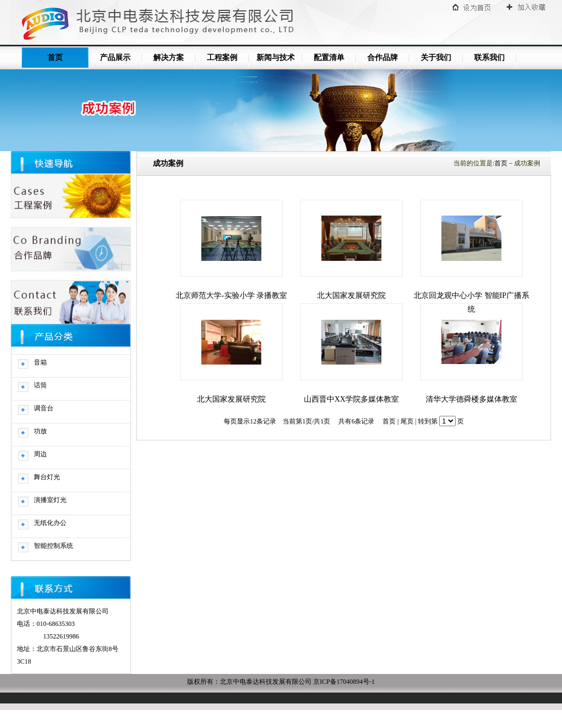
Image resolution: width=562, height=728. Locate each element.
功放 (40, 431)
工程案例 (222, 58)
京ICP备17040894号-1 (344, 682)
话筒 (40, 385)
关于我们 (436, 58)
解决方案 (169, 58)
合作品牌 (382, 58)
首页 (55, 58)
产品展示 (115, 58)
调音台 (44, 408)
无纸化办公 (50, 523)
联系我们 (489, 58)
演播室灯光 (50, 500)
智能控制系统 (53, 546)
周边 (40, 454)
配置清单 (329, 58)
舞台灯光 (47, 477)
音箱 (40, 362)
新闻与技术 (276, 58)
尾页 (407, 421)
